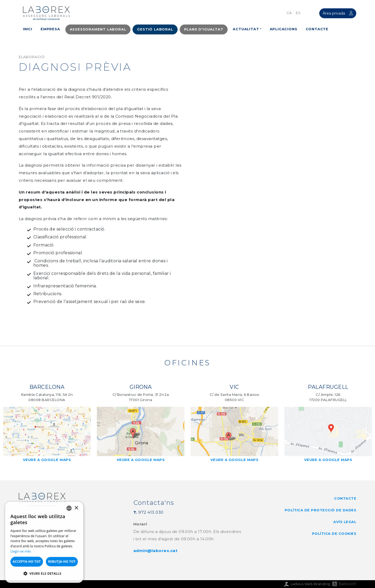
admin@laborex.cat (155, 551)
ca (289, 13)
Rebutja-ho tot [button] (62, 562)
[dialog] (44, 542)
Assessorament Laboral (98, 29)
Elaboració (32, 57)
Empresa (50, 29)
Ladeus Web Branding (307, 584)
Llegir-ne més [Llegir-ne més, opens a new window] (21, 551)
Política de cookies (334, 534)
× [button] (76, 508)
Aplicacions (284, 29)
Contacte (317, 29)
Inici (28, 29)
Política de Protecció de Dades (320, 510)
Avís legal (345, 522)
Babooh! (347, 584)
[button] (44, 574)
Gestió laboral (155, 29)
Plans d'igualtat (204, 29)
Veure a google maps (47, 462)
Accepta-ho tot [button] (27, 562)
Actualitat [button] (246, 29)
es (298, 13)
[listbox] (69, 508)
